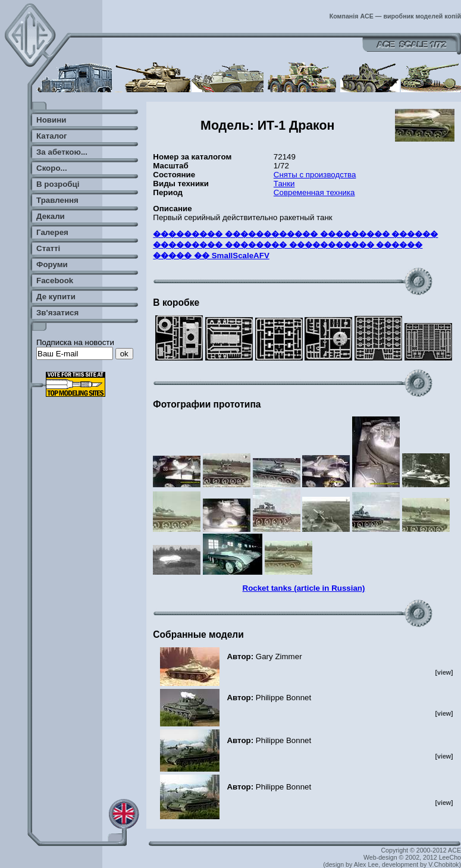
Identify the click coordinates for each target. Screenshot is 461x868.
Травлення (57, 200)
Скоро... (52, 168)
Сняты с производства (315, 175)
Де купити (56, 297)
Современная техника (314, 192)
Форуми (52, 264)
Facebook (55, 281)
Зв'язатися (57, 313)
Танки (284, 184)
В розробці (58, 184)
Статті (48, 248)
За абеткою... (62, 152)
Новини (51, 120)
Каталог (52, 136)
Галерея (52, 232)
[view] (444, 672)
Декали (51, 216)
